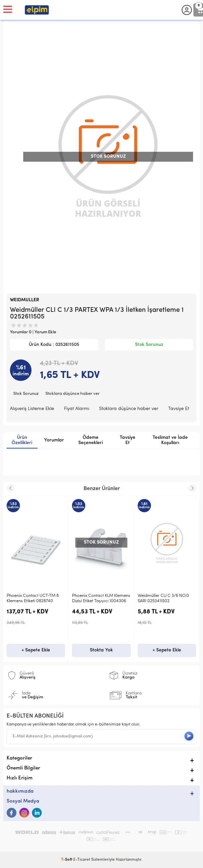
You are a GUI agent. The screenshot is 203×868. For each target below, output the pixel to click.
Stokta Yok (101, 650)
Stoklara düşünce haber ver (72, 394)
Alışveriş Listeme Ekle (32, 409)
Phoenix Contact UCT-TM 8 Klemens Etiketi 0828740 (33, 598)
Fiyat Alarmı (77, 409)
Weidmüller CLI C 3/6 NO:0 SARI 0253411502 (163, 598)
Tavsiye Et (179, 409)
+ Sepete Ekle (36, 650)
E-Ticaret (82, 860)
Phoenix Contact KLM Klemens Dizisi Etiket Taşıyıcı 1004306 (101, 598)
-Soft (67, 860)
